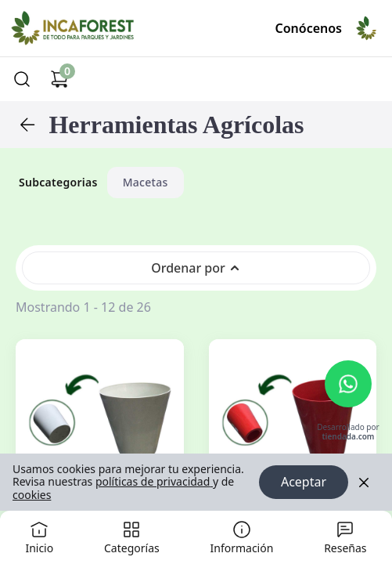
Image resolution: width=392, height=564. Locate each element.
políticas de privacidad (154, 482)
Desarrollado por (348, 433)
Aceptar (304, 483)
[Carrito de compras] (59, 79)
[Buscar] (22, 79)
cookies (32, 495)
